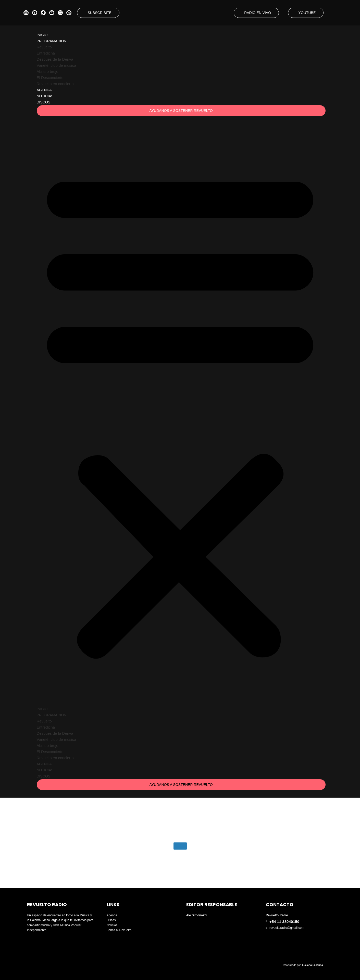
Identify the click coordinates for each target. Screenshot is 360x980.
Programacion (52, 41)
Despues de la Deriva (55, 59)
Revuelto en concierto (55, 84)
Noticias (45, 96)
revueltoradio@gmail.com (287, 928)
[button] (180, 412)
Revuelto (44, 47)
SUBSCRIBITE (99, 13)
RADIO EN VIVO (258, 13)
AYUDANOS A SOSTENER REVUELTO (181, 111)
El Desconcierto (50, 78)
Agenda (44, 90)
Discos (44, 102)
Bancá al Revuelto (119, 930)
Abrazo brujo (48, 71)
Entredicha (46, 53)
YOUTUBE (307, 13)
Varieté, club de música (57, 65)
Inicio (42, 35)
